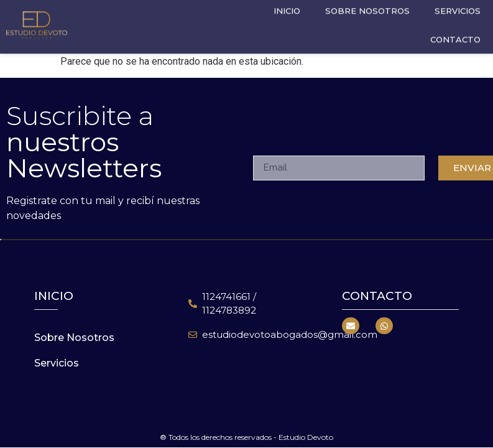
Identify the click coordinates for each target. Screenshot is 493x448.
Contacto (455, 35)
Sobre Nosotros (74, 338)
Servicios (57, 363)
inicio (54, 296)
